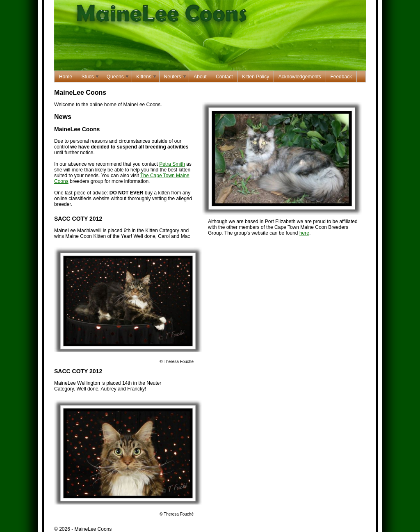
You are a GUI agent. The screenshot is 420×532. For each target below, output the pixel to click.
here (304, 233)
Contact (224, 77)
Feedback (341, 77)
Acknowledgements (300, 77)
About (200, 77)
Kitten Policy (256, 77)
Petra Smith (172, 164)
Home (66, 77)
